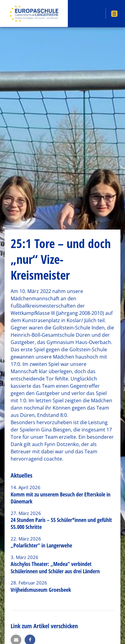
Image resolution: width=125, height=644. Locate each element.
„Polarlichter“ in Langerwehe (41, 545)
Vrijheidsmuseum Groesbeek (41, 590)
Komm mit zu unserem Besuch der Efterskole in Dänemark (61, 498)
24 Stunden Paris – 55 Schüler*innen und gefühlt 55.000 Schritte (61, 523)
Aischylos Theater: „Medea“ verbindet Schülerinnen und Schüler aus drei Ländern (55, 567)
